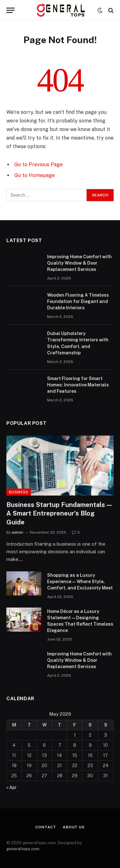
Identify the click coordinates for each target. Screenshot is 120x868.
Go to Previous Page (39, 164)
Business (19, 492)
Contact (46, 827)
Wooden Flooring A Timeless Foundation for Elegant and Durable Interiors (78, 301)
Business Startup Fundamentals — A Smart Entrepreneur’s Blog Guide (59, 513)
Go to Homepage (35, 175)
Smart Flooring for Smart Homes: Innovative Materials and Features (78, 385)
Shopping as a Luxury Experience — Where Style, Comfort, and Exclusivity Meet (80, 582)
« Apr (11, 787)
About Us (74, 827)
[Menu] (11, 10)
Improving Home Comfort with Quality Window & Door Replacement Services (79, 263)
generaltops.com (23, 849)
